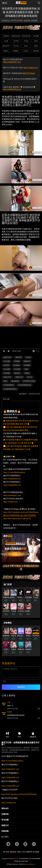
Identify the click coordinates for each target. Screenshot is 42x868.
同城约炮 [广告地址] (6, 36)
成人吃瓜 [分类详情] (27, 20)
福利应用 (33, 735)
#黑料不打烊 (19, 377)
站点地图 (36, 852)
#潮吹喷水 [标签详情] (17, 373)
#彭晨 (5, 381)
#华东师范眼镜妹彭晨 (25, 385)
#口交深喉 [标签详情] (7, 361)
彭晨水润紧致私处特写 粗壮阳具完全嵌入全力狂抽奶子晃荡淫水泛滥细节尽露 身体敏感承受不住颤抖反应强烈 (21, 219)
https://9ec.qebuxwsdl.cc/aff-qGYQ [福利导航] (17, 519)
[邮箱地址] (21, 548)
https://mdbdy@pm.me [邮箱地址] (12, 89)
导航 (5, 3)
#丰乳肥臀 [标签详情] (17, 369)
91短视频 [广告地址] (36, 36)
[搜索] (37, 3)
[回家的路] (21, 831)
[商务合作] (21, 809)
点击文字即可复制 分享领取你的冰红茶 (21, 567)
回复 (39, 709)
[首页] (21, 3)
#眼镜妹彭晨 (15, 381)
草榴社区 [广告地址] (6, 51)
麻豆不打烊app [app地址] (29, 73)
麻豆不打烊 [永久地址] (15, 858)
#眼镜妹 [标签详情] (27, 373)
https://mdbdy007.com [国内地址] (12, 495)
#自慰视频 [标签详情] (7, 373)
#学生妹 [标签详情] (28, 357)
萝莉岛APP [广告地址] (6, 46)
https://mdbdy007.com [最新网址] (12, 62)
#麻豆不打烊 (7, 377)
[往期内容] (21, 814)
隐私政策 (13, 852)
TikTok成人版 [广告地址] (26, 36)
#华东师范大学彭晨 (29, 381)
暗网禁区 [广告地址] (16, 51)
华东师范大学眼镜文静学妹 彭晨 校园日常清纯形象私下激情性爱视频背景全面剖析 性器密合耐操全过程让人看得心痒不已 (21, 101)
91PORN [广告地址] (16, 41)
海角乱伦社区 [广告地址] (16, 36)
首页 (7, 735)
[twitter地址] (17, 844)
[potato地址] (25, 844)
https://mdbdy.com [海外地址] (11, 502)
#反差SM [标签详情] (6, 365)
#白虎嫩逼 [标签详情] (27, 365)
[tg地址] (8, 844)
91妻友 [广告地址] (36, 46)
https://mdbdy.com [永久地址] (31, 68)
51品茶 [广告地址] (6, 41)
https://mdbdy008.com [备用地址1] (12, 479)
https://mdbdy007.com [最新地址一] (10, 769)
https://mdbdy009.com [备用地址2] (12, 485)
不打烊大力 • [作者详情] (6, 20)
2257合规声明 (27, 852)
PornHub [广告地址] (16, 46)
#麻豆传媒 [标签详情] (19, 357)
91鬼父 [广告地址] (26, 46)
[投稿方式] (21, 826)
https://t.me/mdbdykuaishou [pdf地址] (14, 472)
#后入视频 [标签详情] (7, 369)
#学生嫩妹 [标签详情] (17, 365)
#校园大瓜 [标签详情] (27, 361)
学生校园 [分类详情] (34, 20)
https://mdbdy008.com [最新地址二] (10, 778)
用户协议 (6, 852)
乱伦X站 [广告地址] (26, 51)
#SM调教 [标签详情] (17, 361)
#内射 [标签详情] (26, 369)
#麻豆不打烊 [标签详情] (7, 357)
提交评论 (21, 687)
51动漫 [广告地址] (26, 41)
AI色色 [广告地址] (36, 41)
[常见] (21, 820)
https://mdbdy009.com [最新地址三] (10, 786)
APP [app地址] (19, 735)
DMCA (19, 852)
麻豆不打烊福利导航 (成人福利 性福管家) (20, 515)
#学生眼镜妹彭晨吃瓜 (10, 389)
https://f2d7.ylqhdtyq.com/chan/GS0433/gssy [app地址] (21, 512)
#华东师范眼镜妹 (9, 385)
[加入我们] (21, 837)
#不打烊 (30, 377)
